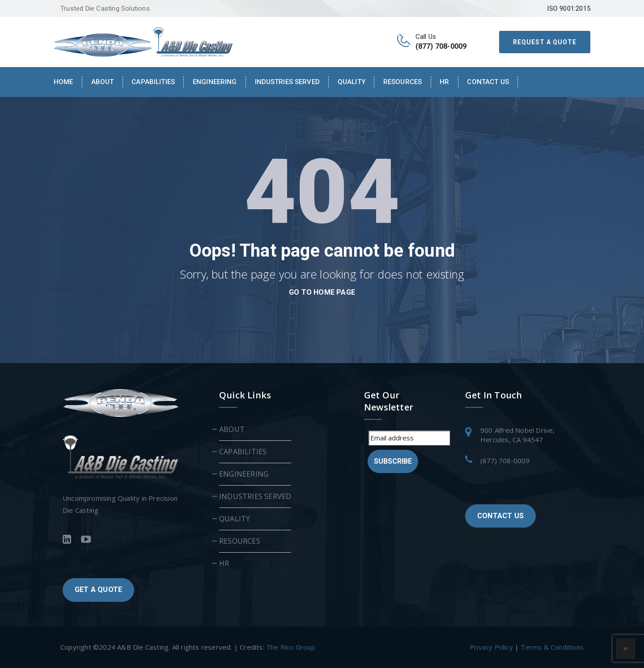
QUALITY (352, 82)
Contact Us (488, 82)
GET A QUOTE (98, 590)
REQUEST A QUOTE (545, 42)
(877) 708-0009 (505, 461)
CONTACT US (500, 516)
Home (64, 82)
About (103, 82)
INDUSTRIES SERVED (287, 82)
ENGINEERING (215, 82)
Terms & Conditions (552, 647)
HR (444, 82)
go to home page (322, 292)
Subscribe (393, 461)
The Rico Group (291, 647)
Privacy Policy (491, 647)
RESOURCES (402, 82)
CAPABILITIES (153, 82)
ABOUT (232, 429)
